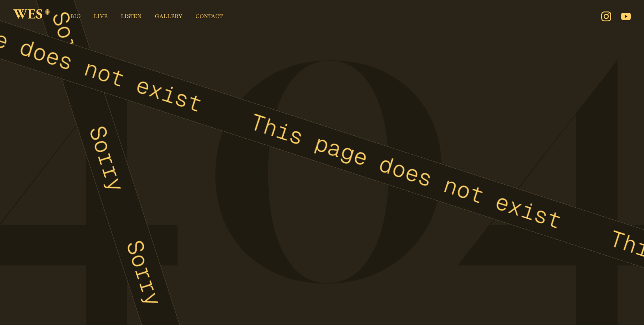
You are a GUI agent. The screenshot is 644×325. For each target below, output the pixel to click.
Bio (75, 16)
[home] (32, 16)
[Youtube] (626, 16)
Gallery (169, 16)
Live (101, 16)
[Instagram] (606, 16)
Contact (209, 16)
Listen (131, 16)
